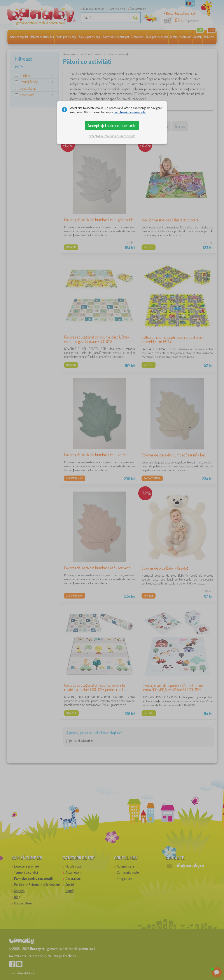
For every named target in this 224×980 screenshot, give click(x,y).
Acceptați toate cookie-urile (112, 125)
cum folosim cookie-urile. (130, 112)
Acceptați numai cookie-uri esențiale (112, 136)
